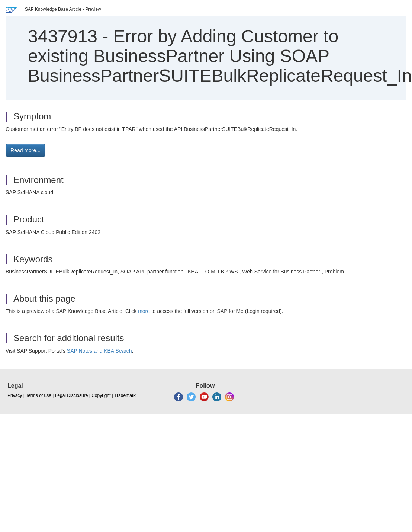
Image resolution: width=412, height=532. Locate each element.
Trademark (125, 395)
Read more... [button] (25, 150)
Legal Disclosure (72, 395)
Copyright (101, 395)
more (144, 311)
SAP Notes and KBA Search (99, 351)
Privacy (15, 395)
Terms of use (38, 395)
